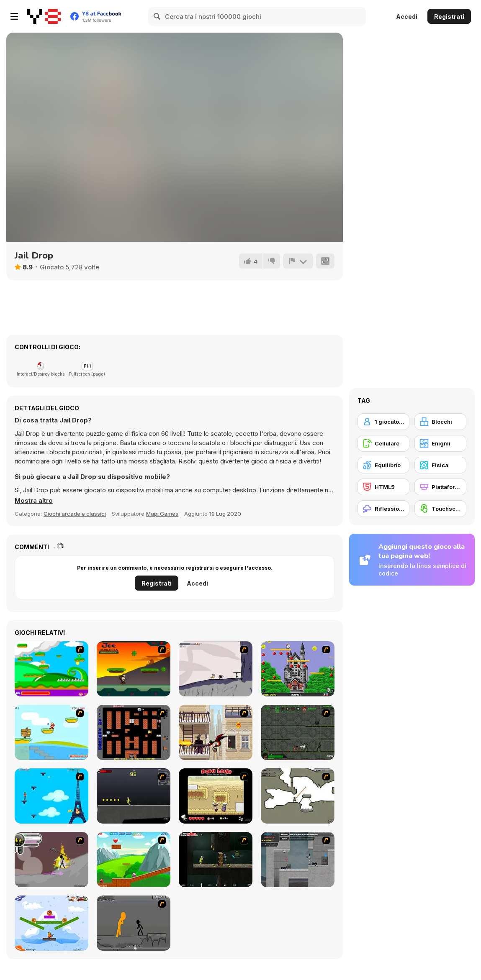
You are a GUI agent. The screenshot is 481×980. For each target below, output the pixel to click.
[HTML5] (383, 487)
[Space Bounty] (298, 732)
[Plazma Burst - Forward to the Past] (298, 860)
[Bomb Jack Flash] (298, 669)
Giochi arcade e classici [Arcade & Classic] (75, 514)
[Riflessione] (383, 509)
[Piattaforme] (440, 487)
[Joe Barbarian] (134, 669)
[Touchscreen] (440, 509)
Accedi (407, 17)
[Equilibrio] (383, 465)
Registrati (449, 17)
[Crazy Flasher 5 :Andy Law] (216, 860)
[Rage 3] (51, 860)
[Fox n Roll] (51, 923)
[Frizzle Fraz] (134, 860)
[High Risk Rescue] (216, 732)
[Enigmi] (440, 443)
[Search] (157, 16)
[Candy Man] (51, 669)
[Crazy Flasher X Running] (134, 796)
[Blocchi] (440, 422)
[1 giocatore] (383, 422)
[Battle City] (134, 732)
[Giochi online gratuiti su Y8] (44, 16)
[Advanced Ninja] (298, 796)
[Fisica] (440, 465)
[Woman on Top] (51, 796)
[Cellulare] (383, 443)
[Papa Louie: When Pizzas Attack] (216, 796)
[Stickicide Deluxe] (134, 923)
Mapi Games (162, 514)
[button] (34, 501)
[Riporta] (298, 261)
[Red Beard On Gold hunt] (51, 732)
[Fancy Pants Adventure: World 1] (216, 669)
